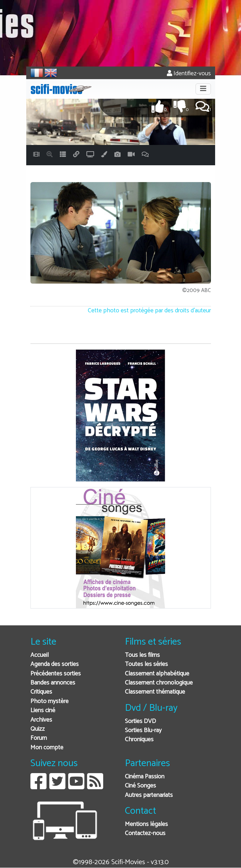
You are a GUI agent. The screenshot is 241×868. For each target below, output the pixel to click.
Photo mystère (49, 702)
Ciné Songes (140, 786)
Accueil (40, 655)
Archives (41, 720)
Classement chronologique (159, 683)
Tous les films (142, 655)
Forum (39, 738)
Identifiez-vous (189, 74)
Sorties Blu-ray (143, 731)
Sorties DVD (140, 721)
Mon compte (47, 748)
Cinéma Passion (145, 777)
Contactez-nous (145, 834)
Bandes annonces (53, 683)
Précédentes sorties (56, 674)
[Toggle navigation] (203, 89)
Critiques (41, 692)
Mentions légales (146, 824)
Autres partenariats (149, 795)
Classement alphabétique (157, 674)
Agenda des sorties (55, 664)
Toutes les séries (146, 664)
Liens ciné (43, 711)
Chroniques (139, 740)
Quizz (38, 729)
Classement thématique (155, 692)
